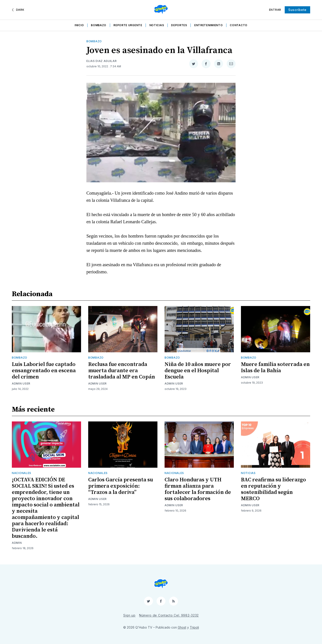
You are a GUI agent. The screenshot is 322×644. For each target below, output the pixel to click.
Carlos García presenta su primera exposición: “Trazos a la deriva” (121, 486)
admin (17, 543)
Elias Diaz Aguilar (102, 61)
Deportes (179, 25)
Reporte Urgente (128, 25)
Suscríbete (297, 10)
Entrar (275, 10)
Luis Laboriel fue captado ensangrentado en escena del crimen (44, 371)
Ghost (182, 627)
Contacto (239, 25)
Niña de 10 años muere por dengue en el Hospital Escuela (198, 371)
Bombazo (99, 25)
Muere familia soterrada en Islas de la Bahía (275, 368)
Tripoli (194, 627)
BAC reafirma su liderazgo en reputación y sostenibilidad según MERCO (273, 489)
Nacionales (22, 473)
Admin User (21, 384)
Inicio (79, 25)
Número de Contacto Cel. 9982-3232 (169, 615)
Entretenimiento (209, 25)
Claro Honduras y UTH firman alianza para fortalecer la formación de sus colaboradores (198, 489)
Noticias (157, 25)
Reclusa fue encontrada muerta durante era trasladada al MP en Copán (122, 371)
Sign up (129, 615)
